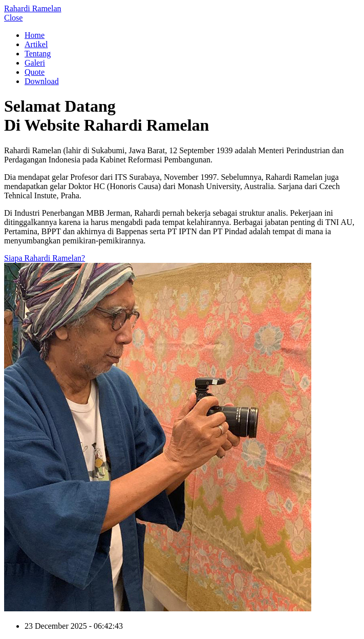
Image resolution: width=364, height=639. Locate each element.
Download (42, 81)
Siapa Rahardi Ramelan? (45, 258)
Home (35, 35)
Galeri (35, 63)
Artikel (36, 44)
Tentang (38, 54)
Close (13, 18)
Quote (35, 72)
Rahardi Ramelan (33, 8)
